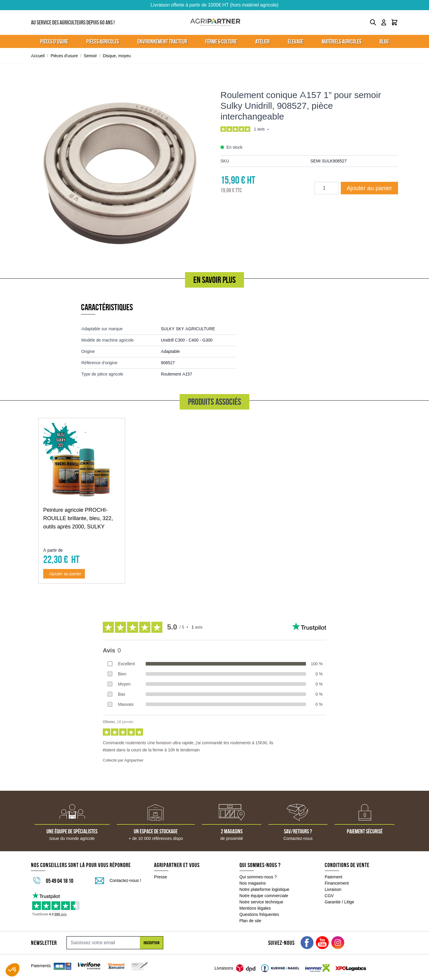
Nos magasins (253, 883)
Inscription (151, 943)
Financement (337, 883)
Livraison (333, 889)
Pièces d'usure (64, 56)
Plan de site (250, 921)
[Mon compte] (384, 22)
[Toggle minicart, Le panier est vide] (394, 22)
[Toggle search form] (373, 22)
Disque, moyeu (117, 56)
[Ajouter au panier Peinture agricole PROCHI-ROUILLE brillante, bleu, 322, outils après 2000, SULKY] (64, 574)
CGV (329, 896)
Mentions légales (255, 908)
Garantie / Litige (339, 902)
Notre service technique (261, 902)
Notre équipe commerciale (264, 896)
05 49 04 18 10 (60, 881)
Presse (161, 877)
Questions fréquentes (259, 914)
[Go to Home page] (215, 23)
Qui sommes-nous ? (258, 877)
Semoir (90, 56)
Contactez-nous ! (125, 880)
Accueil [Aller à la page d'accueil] (38, 56)
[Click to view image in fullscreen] (120, 169)
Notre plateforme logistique (265, 889)
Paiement (334, 877)
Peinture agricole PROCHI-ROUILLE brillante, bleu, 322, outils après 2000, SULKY (78, 518)
